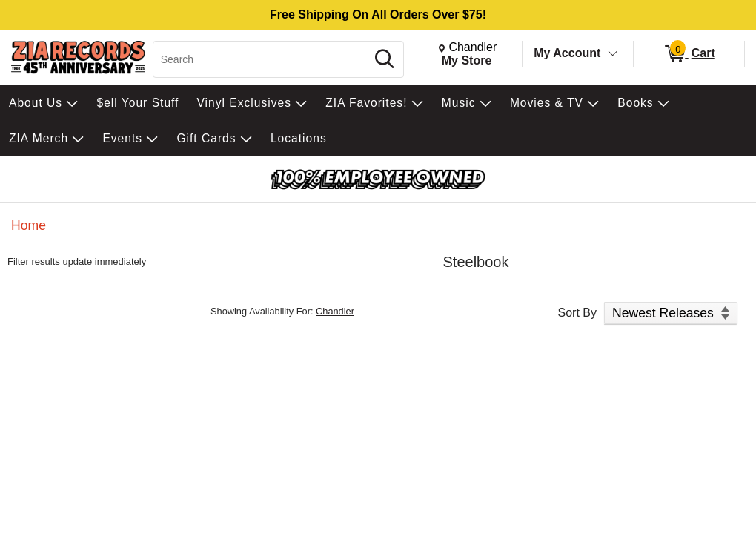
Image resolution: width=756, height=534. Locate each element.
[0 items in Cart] (689, 54)
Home (29, 225)
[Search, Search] (262, 59)
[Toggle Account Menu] (613, 54)
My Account (567, 53)
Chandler (335, 311)
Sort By (577, 313)
